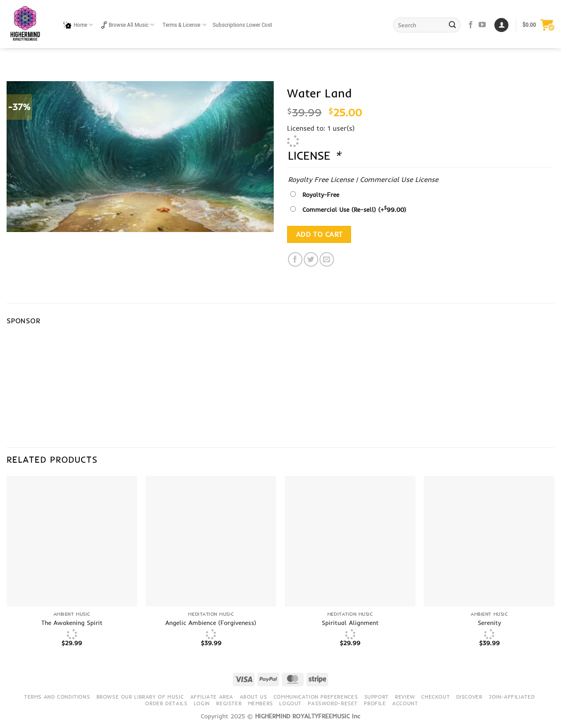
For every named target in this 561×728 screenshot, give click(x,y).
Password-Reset (333, 703)
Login (202, 703)
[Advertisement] (327, 375)
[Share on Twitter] (311, 259)
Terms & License (184, 25)
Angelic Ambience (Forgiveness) (211, 623)
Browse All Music (128, 25)
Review (405, 697)
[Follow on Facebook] (471, 25)
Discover (469, 697)
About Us (254, 697)
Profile (375, 703)
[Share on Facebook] (295, 259)
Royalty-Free (321, 195)
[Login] (501, 25)
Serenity (489, 623)
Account (405, 703)
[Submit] (453, 25)
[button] (538, 25)
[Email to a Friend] (327, 259)
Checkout (435, 697)
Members (261, 703)
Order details (166, 703)
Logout (290, 703)
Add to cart (319, 234)
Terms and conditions (57, 697)
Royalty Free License (321, 179)
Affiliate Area (212, 697)
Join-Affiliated (512, 697)
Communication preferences (316, 697)
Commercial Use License (399, 179)
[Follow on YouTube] (482, 25)
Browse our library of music (140, 697)
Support (376, 697)
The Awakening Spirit (72, 623)
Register (229, 703)
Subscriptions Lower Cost (242, 25)
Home (78, 25)
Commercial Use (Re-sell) (354, 210)
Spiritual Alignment (350, 623)
